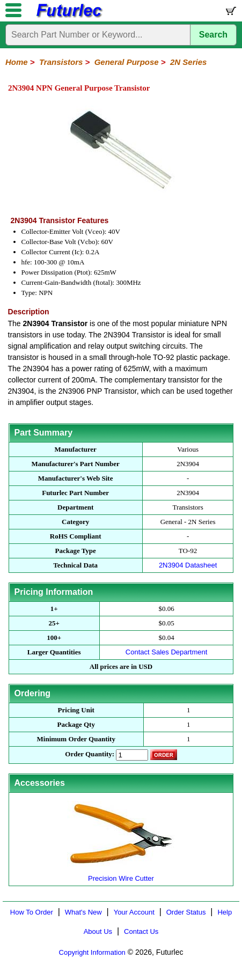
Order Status (186, 912)
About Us (98, 931)
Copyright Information (92, 952)
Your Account (134, 912)
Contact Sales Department (166, 652)
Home (17, 62)
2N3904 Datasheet (188, 565)
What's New (83, 912)
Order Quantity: (90, 754)
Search (213, 35)
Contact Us (141, 931)
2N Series (188, 62)
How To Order (32, 912)
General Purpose (127, 62)
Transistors (61, 62)
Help (225, 912)
